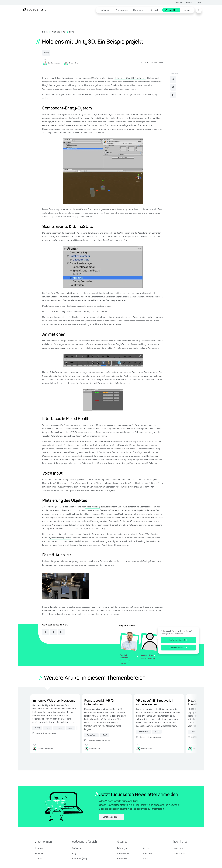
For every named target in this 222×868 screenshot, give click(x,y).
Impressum (178, 849)
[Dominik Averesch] (53, 63)
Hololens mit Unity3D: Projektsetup (130, 78)
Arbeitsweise (122, 10)
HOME (45, 32)
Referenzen (139, 10)
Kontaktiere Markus (178, 647)
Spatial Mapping (93, 507)
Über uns (179, 2)
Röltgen (91, 94)
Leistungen (105, 10)
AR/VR (49, 53)
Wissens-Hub (171, 10)
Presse (146, 859)
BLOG (72, 32)
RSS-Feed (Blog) (80, 859)
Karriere (187, 10)
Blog (74, 854)
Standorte (154, 10)
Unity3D (80, 82)
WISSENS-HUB (58, 32)
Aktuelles (189, 2)
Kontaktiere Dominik (178, 640)
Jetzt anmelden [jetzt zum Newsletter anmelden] (111, 817)
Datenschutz (179, 854)
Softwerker (77, 849)
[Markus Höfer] (72, 63)
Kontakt (199, 2)
